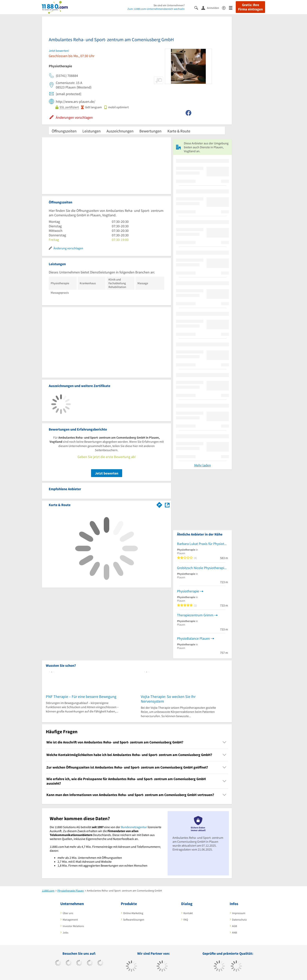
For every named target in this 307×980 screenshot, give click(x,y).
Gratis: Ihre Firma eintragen (250, 7)
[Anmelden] (212, 8)
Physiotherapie (188, 591)
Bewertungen (150, 131)
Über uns (68, 913)
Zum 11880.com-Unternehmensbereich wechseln (156, 9)
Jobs (65, 933)
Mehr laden (203, 465)
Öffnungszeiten (64, 131)
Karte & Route (179, 131)
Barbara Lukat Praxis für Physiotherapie (202, 544)
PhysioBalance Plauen (193, 638)
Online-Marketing (133, 913)
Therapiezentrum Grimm (195, 615)
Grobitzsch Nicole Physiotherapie (201, 568)
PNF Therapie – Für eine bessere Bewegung (81, 696)
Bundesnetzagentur (134, 827)
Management (70, 920)
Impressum (239, 913)
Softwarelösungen (134, 920)
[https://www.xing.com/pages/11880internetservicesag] (90, 963)
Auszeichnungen (120, 131)
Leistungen (92, 131)
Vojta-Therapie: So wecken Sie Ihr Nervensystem (168, 699)
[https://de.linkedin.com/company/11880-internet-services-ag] (100, 963)
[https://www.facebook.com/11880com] (58, 963)
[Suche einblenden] (198, 8)
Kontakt (188, 913)
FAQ (186, 920)
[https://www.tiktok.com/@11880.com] (69, 963)
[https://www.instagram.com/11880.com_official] (79, 963)
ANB (234, 933)
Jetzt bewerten (107, 473)
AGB (234, 926)
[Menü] (232, 8)
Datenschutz (239, 920)
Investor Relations (73, 926)
